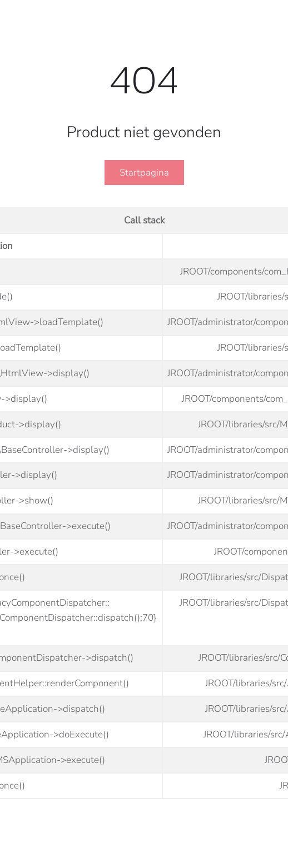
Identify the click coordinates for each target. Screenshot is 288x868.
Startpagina (144, 173)
